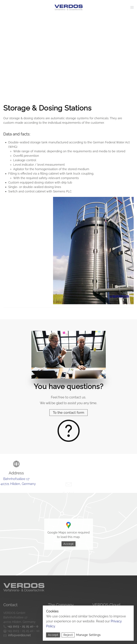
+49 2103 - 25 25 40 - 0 (22, 626)
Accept (68, 544)
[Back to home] (69, 7)
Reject (68, 635)
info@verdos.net (19, 635)
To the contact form (69, 413)
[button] (132, 7)
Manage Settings (88, 635)
